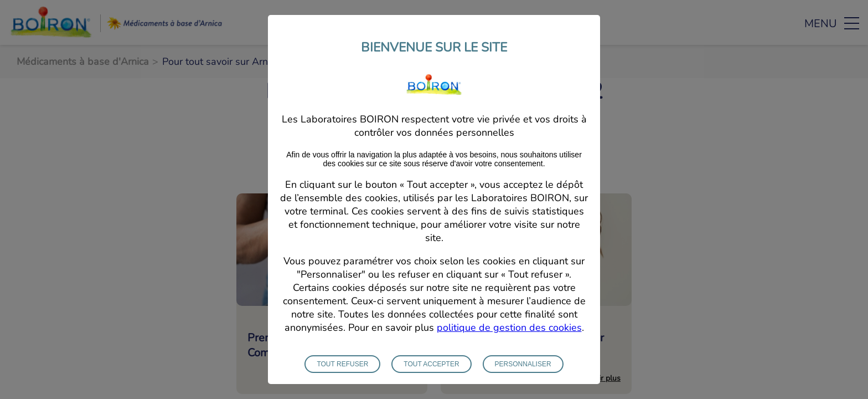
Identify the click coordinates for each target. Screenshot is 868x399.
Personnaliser (523, 371)
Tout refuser (342, 371)
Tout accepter (431, 371)
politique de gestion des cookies (509, 335)
